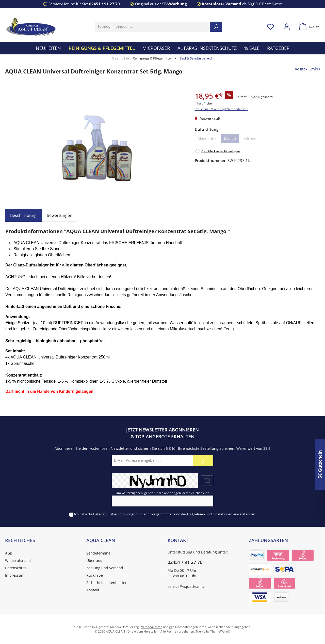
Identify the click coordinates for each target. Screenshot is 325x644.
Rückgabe (95, 575)
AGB (190, 514)
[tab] (23, 215)
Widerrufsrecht (18, 560)
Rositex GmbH (307, 69)
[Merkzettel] (270, 27)
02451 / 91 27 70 (104, 4)
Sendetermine (98, 553)
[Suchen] (216, 27)
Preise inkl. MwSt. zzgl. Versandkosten (222, 109)
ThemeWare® (220, 631)
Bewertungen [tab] (60, 215)
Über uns (94, 560)
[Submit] (203, 461)
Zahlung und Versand (105, 568)
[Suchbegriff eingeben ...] (152, 27)
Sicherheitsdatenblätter (107, 583)
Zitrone (250, 138)
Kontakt (93, 590)
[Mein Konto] (287, 27)
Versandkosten (152, 627)
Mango (230, 138)
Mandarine (207, 138)
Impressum (15, 575)
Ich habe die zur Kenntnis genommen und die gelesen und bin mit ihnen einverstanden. (165, 514)
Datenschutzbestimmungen (114, 514)
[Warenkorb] (308, 27)
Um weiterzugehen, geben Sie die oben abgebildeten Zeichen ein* (162, 493)
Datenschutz (16, 568)
